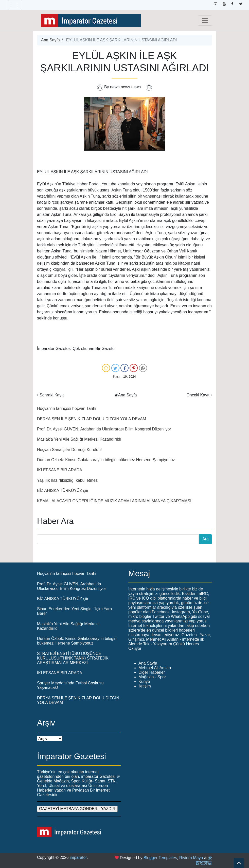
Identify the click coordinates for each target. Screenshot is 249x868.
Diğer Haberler (152, 672)
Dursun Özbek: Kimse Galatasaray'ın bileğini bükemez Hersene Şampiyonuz (106, 460)
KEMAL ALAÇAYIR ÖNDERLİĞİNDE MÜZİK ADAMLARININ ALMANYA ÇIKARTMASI (114, 501)
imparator (78, 857)
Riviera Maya (191, 858)
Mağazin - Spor (152, 677)
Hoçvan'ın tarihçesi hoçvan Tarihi (67, 408)
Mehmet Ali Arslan (155, 668)
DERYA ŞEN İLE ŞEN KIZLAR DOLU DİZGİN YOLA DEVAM (92, 419)
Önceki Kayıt (198, 395)
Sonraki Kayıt (52, 395)
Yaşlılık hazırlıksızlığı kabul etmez (67, 480)
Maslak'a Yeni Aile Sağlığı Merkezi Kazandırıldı (79, 439)
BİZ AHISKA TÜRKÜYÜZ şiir (63, 491)
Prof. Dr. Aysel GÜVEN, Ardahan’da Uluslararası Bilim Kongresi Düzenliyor (104, 429)
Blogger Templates (160, 858)
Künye (144, 681)
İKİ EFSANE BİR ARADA (60, 470)
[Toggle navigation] (15, 5)
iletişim (145, 686)
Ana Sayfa (50, 40)
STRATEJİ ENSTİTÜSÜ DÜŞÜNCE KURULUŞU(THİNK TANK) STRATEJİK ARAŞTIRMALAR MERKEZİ (73, 658)
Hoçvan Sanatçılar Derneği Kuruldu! (69, 450)
